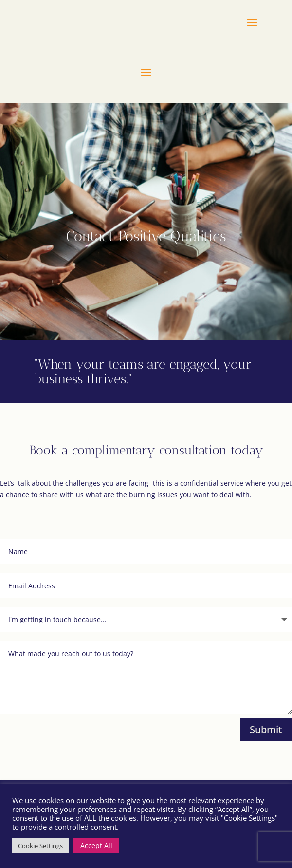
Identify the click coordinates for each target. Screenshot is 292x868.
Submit (266, 729)
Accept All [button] (96, 845)
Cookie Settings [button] (40, 846)
